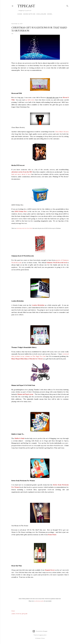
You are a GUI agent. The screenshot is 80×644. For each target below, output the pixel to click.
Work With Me (29, 14)
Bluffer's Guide (20, 438)
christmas (18, 614)
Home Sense (52, 535)
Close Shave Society (62, 132)
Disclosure (41, 14)
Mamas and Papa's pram (25, 394)
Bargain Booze (50, 570)
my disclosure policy (39, 601)
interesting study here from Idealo (24, 228)
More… (50, 14)
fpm (45, 635)
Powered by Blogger (40, 631)
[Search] (67, 6)
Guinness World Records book (57, 263)
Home (20, 14)
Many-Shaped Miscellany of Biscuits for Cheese (27, 359)
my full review (30, 100)
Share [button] (13, 611)
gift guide (25, 614)
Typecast (26, 6)
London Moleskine (38, 305)
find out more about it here (21, 174)
